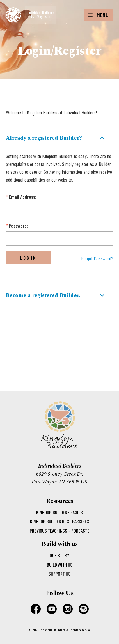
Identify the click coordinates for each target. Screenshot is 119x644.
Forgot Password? (97, 258)
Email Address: (21, 197)
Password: (17, 226)
